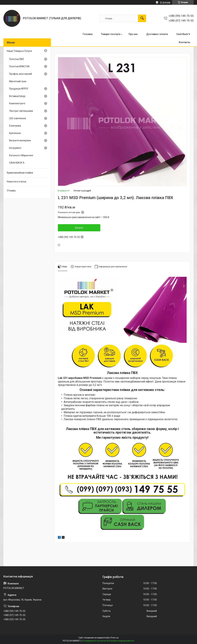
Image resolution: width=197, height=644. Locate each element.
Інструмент (15, 148)
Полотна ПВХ (16, 59)
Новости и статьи (16, 182)
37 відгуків (165, 2)
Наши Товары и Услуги (19, 51)
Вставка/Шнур (17, 96)
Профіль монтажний (21, 74)
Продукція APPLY (19, 89)
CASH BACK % (17, 163)
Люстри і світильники (21, 111)
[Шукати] (142, 18)
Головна (88, 34)
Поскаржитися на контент (94, 641)
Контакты (185, 42)
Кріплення (15, 133)
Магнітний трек (18, 81)
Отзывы (11, 191)
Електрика (15, 126)
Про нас (133, 34)
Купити (79, 228)
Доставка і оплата (157, 34)
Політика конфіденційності (121, 641)
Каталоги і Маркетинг (21, 155)
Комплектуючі (17, 103)
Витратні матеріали (20, 140)
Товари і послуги (111, 34)
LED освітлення (18, 118)
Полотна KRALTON (19, 66)
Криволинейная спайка (20, 173)
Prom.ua (115, 638)
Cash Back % (183, 34)
